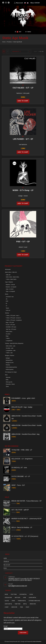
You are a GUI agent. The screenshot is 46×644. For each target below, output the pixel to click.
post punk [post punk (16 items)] (14, 595)
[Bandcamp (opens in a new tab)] (9, 3)
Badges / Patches (10, 356)
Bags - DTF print (10, 323)
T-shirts (8, 339)
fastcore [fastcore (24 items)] (17, 598)
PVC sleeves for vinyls (11, 373)
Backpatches (9, 361)
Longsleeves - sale (11, 351)
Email (6, 627)
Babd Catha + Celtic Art (11, 273)
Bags (7, 337)
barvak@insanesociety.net (18, 586)
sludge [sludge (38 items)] (7, 601)
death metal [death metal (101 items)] (8, 605)
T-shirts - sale (9, 353)
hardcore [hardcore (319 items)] (14, 608)
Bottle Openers (10, 370)
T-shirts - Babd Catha (11, 280)
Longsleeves (9, 341)
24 (40, 52)
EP (23, 137)
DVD (7, 302)
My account (7, 565)
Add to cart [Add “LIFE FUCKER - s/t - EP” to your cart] (23, 153)
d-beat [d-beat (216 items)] (7, 608)
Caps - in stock (10, 290)
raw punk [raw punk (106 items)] (18, 605)
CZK (36, 3)
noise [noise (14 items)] (6, 595)
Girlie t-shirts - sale (11, 346)
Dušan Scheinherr (37, 642)
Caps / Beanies (9, 283)
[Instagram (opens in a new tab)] (6, 3)
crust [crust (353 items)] (27, 608)
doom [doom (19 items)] (31, 595)
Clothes (7, 314)
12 (38, 52)
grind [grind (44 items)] (13, 601)
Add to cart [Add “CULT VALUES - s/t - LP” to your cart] (23, 101)
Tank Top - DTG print (11, 330)
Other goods (9, 382)
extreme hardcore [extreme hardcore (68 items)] (34, 601)
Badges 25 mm (10, 363)
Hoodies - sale (10, 349)
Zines (7, 387)
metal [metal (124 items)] (25, 605)
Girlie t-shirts (9, 332)
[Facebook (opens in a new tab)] (3, 3)
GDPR (5, 559)
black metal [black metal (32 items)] (32, 598)
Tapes (7, 309)
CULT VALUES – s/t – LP (23, 88)
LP (23, 86)
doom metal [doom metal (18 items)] (23, 595)
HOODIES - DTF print (11, 328)
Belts (7, 380)
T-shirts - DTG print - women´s (13, 318)
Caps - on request (10, 292)
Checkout (6, 562)
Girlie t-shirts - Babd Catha (12, 278)
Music (7, 295)
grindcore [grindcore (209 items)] (33, 605)
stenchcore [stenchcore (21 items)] (8, 598)
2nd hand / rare (10, 297)
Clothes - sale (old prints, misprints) (14, 344)
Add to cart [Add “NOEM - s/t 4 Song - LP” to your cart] (23, 204)
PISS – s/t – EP (23, 242)
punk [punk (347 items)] (22, 608)
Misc (6, 375)
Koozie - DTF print (10, 325)
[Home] (4, 42)
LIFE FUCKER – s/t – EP (23, 140)
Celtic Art (8, 275)
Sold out (8, 311)
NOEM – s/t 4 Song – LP (23, 191)
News (5, 569)
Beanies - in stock (10, 285)
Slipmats (8, 378)
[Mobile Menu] (28, 32)
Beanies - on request (11, 287)
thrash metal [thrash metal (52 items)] (22, 601)
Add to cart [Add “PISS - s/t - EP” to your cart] (23, 255)
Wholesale (8, 270)
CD (7, 300)
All (43, 52)
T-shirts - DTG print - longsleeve (14, 321)
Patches (8, 365)
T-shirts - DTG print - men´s (13, 316)
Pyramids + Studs (10, 385)
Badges (8, 359)
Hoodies (8, 334)
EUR (38, 3)
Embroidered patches (11, 368)
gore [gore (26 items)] (25, 598)
